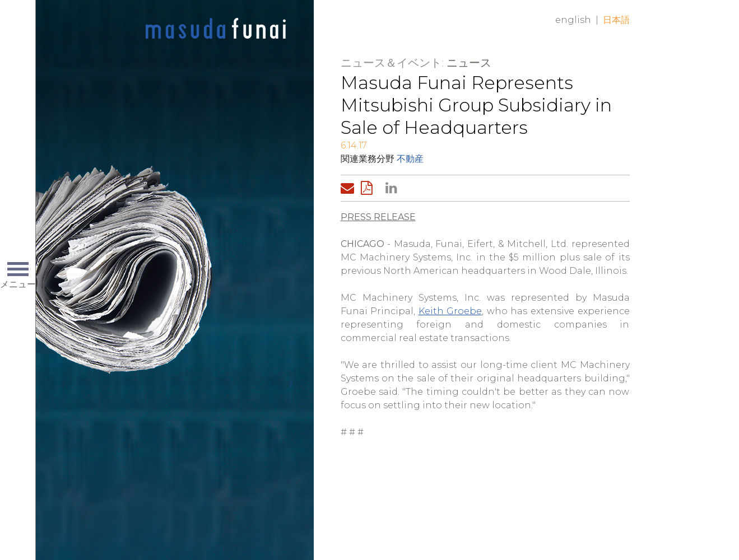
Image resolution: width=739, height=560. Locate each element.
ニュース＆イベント (391, 63)
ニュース (469, 63)
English (573, 20)
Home (216, 29)
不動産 (410, 159)
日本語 (616, 20)
